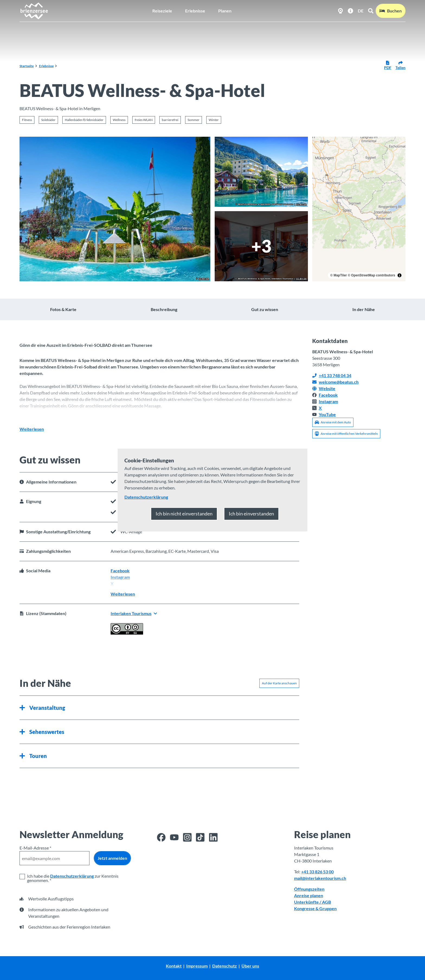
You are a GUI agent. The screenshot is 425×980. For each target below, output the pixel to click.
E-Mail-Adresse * (35, 848)
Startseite (27, 66)
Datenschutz (225, 966)
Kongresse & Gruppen (315, 908)
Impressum (197, 966)
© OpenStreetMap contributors (371, 275)
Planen (225, 11)
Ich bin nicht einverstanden (184, 514)
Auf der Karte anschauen (279, 683)
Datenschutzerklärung (72, 876)
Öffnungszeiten (309, 889)
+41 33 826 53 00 (317, 872)
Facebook (120, 571)
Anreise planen (309, 895)
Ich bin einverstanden (251, 514)
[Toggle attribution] (400, 275)
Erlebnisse (195, 11)
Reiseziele (162, 11)
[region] (359, 209)
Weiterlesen (32, 429)
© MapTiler (338, 275)
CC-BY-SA (204, 279)
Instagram (120, 577)
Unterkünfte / (308, 902)
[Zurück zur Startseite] (34, 11)
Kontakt (174, 966)
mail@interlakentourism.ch (320, 878)
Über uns (250, 966)
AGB (326, 902)
